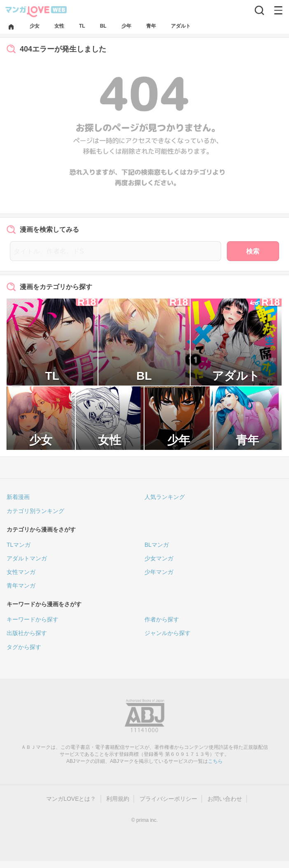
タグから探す (24, 647)
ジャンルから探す (168, 633)
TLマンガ (19, 545)
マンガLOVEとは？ (71, 799)
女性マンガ (21, 572)
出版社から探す (27, 633)
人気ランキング (165, 497)
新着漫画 (18, 497)
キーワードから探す (33, 619)
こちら (215, 761)
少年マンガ (159, 572)
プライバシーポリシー (168, 799)
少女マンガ (159, 558)
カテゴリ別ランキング (35, 511)
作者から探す (162, 619)
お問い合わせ (225, 799)
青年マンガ (21, 586)
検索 (253, 251)
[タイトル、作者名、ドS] (115, 251)
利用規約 (118, 799)
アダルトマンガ (27, 558)
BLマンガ (157, 545)
